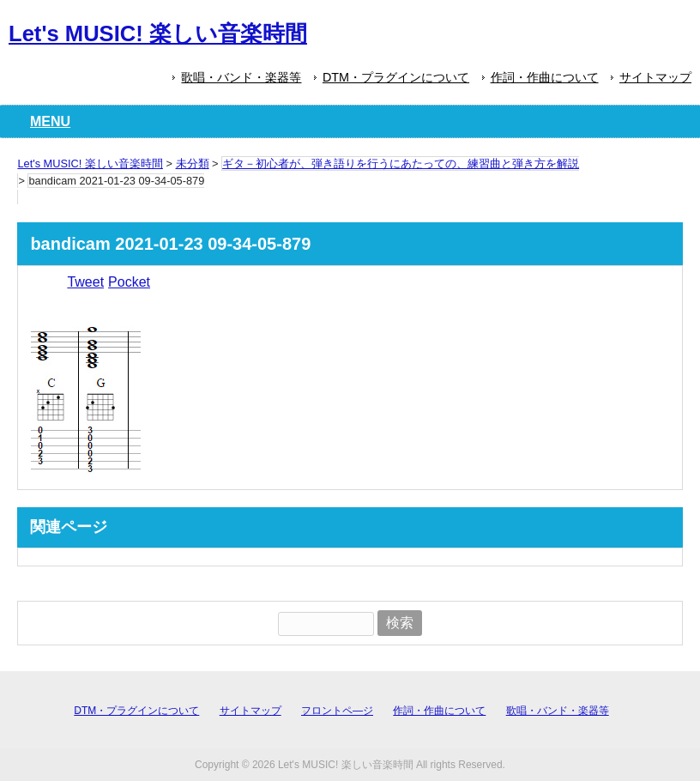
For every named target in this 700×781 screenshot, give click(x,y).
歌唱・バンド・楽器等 (241, 77)
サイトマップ (655, 77)
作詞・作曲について (545, 77)
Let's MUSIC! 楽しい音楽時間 (158, 33)
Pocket (129, 282)
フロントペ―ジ (337, 711)
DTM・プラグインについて (396, 77)
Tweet (85, 282)
